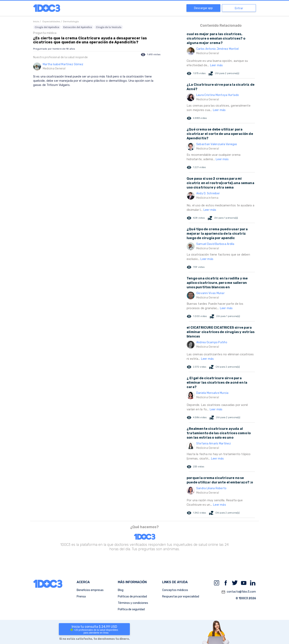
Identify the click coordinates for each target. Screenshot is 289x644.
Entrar (239, 8)
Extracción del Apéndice (78, 27)
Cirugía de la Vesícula (109, 27)
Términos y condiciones (133, 603)
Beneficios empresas (90, 590)
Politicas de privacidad (132, 597)
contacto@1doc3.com (239, 592)
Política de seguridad (131, 609)
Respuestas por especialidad (181, 597)
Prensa (81, 597)
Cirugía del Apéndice (47, 27)
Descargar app (203, 8)
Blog (121, 590)
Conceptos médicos (175, 590)
